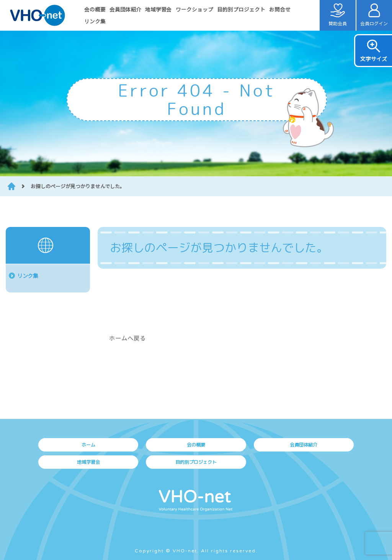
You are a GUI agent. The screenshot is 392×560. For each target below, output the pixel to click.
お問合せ (280, 9)
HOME (11, 186)
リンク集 (95, 21)
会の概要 (95, 9)
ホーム (88, 445)
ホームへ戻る (127, 338)
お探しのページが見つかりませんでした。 (78, 186)
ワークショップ (194, 9)
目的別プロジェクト (241, 9)
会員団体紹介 (125, 9)
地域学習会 (158, 9)
